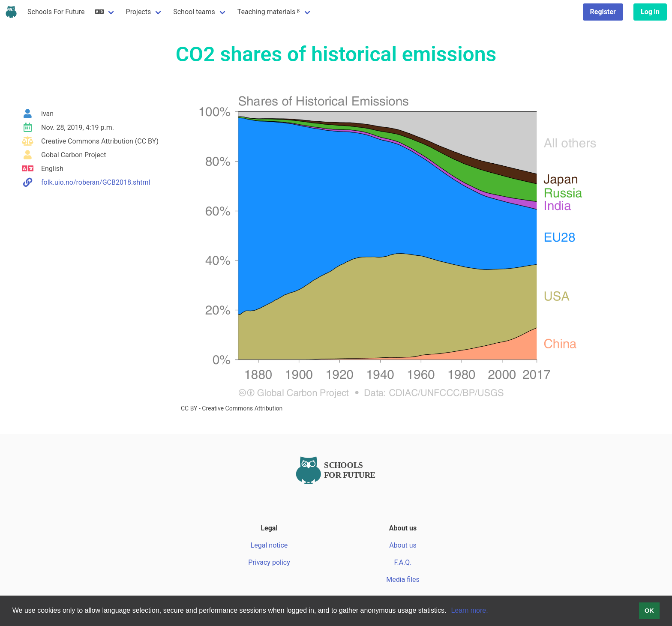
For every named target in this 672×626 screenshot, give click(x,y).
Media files (403, 580)
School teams (194, 12)
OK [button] (649, 611)
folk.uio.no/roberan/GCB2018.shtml (96, 182)
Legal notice (269, 545)
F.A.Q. (403, 562)
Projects (139, 12)
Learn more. (469, 610)
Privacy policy (269, 562)
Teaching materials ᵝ (269, 12)
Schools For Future (56, 12)
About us (403, 545)
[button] (450, 611)
